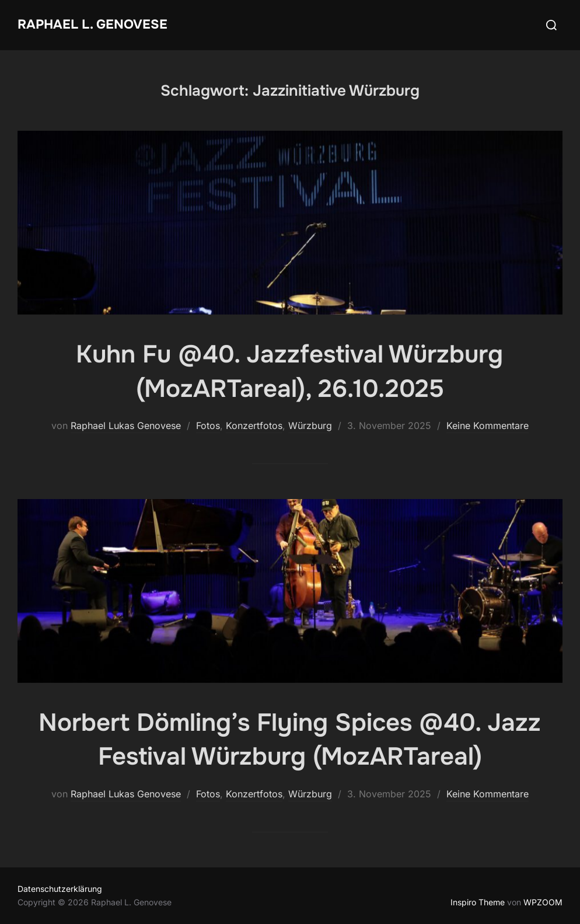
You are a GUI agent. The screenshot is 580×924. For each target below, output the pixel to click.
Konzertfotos (254, 426)
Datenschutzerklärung (60, 889)
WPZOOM (543, 902)
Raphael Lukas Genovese (126, 426)
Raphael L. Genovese (92, 25)
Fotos (208, 426)
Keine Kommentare (488, 426)
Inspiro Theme (478, 902)
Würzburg (310, 426)
